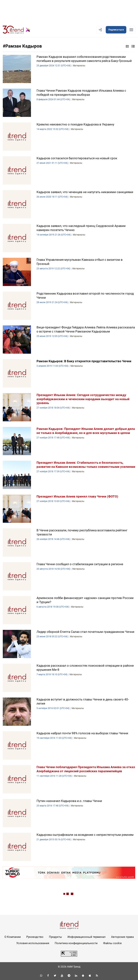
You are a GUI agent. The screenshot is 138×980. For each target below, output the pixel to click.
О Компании (13, 937)
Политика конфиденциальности (76, 943)
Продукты (55, 937)
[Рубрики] (131, 30)
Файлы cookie (112, 943)
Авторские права (122, 937)
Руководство (35, 937)
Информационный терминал (87, 937)
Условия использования (33, 943)
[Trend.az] (17, 30)
